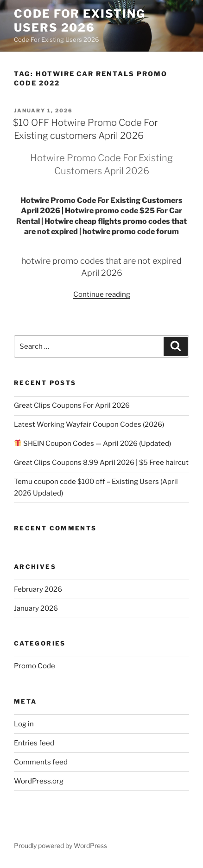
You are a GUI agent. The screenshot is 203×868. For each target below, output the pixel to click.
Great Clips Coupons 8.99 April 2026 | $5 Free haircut (101, 463)
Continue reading (102, 294)
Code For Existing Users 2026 (80, 21)
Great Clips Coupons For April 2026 (72, 405)
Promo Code (35, 666)
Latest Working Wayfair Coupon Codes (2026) (89, 424)
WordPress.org (39, 781)
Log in (24, 724)
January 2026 (36, 608)
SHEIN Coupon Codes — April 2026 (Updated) (93, 444)
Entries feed (34, 743)
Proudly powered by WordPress (60, 845)
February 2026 (38, 589)
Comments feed (41, 762)
